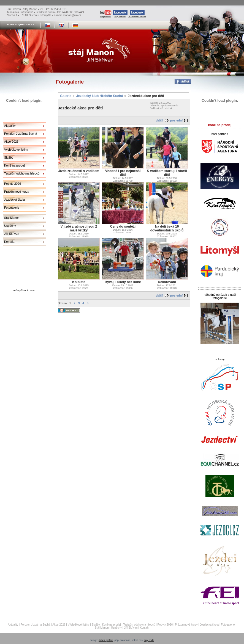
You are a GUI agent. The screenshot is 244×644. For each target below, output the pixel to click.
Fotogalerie (12, 208)
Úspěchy (10, 226)
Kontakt (9, 242)
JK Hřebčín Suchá (137, 14)
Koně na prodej (14, 165)
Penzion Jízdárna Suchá (21, 134)
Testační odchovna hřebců (22, 173)
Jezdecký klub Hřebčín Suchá (99, 96)
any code (149, 640)
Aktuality (10, 126)
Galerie (66, 96)
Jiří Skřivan (12, 234)
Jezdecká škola (14, 200)
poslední (176, 120)
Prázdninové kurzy (17, 192)
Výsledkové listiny (16, 150)
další (159, 120)
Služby (9, 157)
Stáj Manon (106, 14)
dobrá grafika (106, 640)
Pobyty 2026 (13, 184)
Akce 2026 (11, 142)
